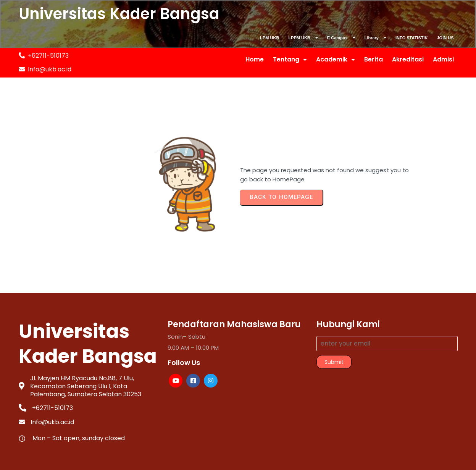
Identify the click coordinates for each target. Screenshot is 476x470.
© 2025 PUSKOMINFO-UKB (238, 450)
